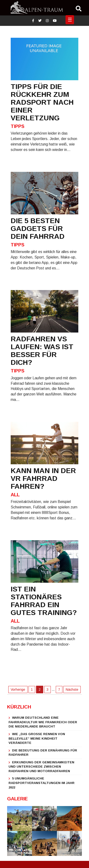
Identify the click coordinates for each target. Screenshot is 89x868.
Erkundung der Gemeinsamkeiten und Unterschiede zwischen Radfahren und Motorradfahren (41, 767)
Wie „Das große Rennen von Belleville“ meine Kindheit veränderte (37, 738)
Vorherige (18, 690)
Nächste (72, 690)
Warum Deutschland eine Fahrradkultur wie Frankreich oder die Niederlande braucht (43, 722)
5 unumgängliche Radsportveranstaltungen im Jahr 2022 (42, 783)
